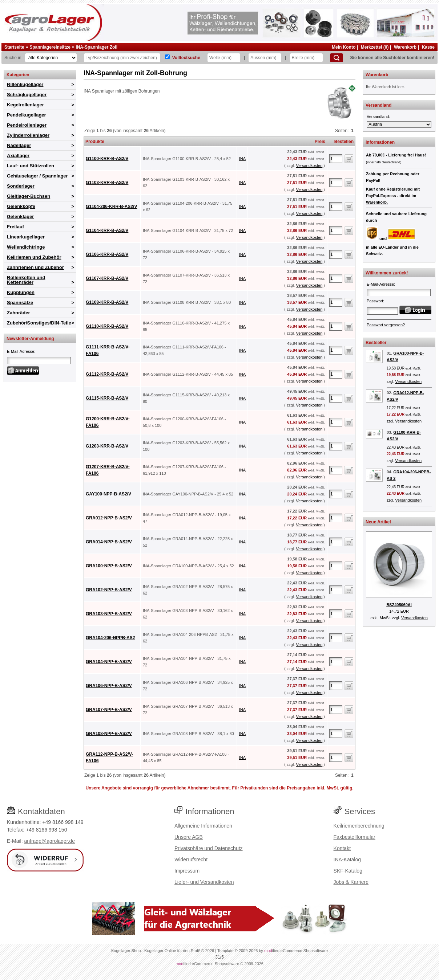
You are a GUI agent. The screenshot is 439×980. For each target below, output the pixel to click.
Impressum (187, 871)
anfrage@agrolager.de (49, 841)
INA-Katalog (347, 859)
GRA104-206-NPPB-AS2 (110, 638)
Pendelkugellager (27, 115)
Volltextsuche (186, 58)
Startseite (14, 47)
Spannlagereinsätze (50, 47)
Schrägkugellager (27, 95)
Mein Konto (344, 47)
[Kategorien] (51, 58)
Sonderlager (21, 186)
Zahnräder (19, 313)
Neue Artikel (378, 522)
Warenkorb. (377, 202)
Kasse (428, 47)
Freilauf (15, 227)
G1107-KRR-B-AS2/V (107, 278)
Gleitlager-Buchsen (29, 196)
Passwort (375, 301)
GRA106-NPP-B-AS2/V (109, 686)
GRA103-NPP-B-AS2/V (109, 614)
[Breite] (306, 58)
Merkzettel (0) (375, 47)
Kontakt (342, 848)
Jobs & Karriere (351, 882)
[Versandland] (399, 124)
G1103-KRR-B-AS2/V (107, 183)
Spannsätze (20, 303)
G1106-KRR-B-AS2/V (107, 254)
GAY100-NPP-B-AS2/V (108, 494)
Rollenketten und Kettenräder (26, 280)
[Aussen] (265, 58)
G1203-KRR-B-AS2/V (107, 446)
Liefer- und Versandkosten (204, 882)
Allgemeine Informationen (203, 826)
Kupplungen (21, 292)
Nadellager (19, 145)
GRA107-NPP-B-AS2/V (109, 710)
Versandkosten (309, 166)
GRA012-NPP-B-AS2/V (109, 518)
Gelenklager (20, 217)
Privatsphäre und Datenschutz (209, 848)
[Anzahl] (336, 159)
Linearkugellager (26, 237)
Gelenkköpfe (21, 206)
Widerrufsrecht (191, 859)
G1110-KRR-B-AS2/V (107, 326)
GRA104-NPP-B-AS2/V (109, 662)
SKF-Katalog (348, 871)
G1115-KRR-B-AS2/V (107, 398)
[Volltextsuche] (167, 57)
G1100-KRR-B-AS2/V (107, 159)
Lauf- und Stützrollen (31, 166)
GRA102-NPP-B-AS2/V (109, 590)
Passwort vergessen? (386, 325)
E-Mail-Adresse (21, 351)
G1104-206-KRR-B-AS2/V (111, 207)
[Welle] (224, 58)
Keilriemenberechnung (359, 826)
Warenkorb (405, 47)
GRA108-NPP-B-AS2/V (109, 734)
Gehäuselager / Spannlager (37, 176)
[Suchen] (337, 58)
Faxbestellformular (355, 837)
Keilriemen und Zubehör (34, 257)
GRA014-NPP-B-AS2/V (109, 542)
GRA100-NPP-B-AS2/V (109, 566)
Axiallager (18, 156)
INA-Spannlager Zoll (96, 47)
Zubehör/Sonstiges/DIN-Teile (39, 323)
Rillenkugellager (25, 84)
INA (242, 159)
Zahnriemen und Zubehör (35, 267)
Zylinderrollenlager (28, 135)
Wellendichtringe (26, 247)
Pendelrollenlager (27, 125)
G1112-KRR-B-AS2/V (107, 374)
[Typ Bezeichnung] (122, 58)
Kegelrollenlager (25, 105)
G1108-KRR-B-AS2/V (107, 302)
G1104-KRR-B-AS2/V (107, 230)
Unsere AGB (189, 837)
